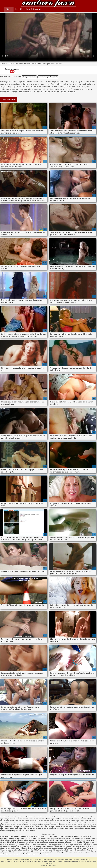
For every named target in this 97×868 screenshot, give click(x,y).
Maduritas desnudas (11, 850)
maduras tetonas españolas (72, 829)
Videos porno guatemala (60, 848)
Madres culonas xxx (48, 846)
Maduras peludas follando (13, 848)
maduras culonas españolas (49, 827)
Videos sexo (40, 838)
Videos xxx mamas (34, 854)
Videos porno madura (37, 842)
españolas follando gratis (11, 821)
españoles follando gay (46, 823)
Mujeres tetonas (26, 852)
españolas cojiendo (5, 819)
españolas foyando (38, 821)
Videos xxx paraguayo (13, 854)
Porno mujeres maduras (63, 838)
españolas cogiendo (87, 817)
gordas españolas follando (8, 825)
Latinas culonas (48, 848)
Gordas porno (34, 844)
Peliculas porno (71, 842)
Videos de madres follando (61, 850)
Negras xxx (41, 840)
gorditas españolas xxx (52, 825)
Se (18, 850)
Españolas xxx (78, 836)
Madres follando (60, 840)
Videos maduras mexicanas (73, 840)
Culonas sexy (24, 838)
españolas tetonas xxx (7, 823)
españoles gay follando (59, 823)
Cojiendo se (82, 844)
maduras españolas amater (65, 827)
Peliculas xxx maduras (23, 846)
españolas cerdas (76, 817)
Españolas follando (49, 4)
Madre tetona (82, 848)
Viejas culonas (25, 844)
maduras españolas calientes (82, 827)
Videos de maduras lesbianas (63, 846)
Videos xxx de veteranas (71, 844)
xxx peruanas (88, 838)
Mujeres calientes (81, 850)
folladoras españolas (88, 823)
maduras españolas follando (38, 829)
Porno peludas (62, 842)
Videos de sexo (46, 852)
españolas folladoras (45, 819)
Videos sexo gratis (48, 836)
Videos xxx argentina (84, 852)
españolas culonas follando (30, 819)
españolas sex (93, 821)
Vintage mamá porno (29, 77)
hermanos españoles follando (68, 825)
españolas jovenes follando (51, 821)
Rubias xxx (20, 840)
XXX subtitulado (24, 854)
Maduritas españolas (10, 840)
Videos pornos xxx (88, 842)
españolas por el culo (82, 821)
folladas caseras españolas (74, 823)
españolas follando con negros (71, 819)
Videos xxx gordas (25, 842)
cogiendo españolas (22, 817)
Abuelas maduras (73, 848)
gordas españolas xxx (22, 825)
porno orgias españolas (29, 831)
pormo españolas (5, 831)
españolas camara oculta (63, 817)
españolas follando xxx (25, 821)
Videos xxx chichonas (13, 836)
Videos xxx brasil (25, 836)
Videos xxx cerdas (16, 844)
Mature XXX (72, 850)
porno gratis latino (16, 831)
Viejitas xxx (3, 836)
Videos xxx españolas (77, 838)
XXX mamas (24, 848)
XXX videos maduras (72, 852)
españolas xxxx (27, 823)
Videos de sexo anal (15, 852)
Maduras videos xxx (36, 836)
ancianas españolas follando (8, 817)
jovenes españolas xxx (18, 827)
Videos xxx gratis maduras (36, 848)
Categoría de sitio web (34, 9)
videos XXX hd (34, 850)
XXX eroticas (79, 842)
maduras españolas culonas (21, 829)
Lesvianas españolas (36, 846)
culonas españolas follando (48, 817)
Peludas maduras (24, 850)
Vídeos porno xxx (58, 844)
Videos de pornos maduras (8, 846)
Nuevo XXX (19, 9)
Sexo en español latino (87, 840)
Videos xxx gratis (69, 836)
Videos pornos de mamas (45, 844)
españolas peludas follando (68, 821)
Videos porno (32, 838)
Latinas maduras (5, 844)
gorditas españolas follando (37, 825)
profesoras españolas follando (48, 77)
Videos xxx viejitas (5, 842)
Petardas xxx (44, 854)
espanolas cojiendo (17, 819)
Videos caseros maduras (45, 850)
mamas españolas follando (88, 829)
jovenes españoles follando (32, 827)
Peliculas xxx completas (30, 840)
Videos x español (58, 836)
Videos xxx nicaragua (14, 838)
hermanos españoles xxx (84, 825)
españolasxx (35, 823)
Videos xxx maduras (50, 838)
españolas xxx (18, 823)
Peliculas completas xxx (50, 842)
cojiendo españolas (34, 817)
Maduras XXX (15, 842)
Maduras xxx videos (91, 844)
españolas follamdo (57, 819)
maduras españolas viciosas (55, 829)
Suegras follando (50, 840)
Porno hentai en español (58, 852)
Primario (9, 9)
